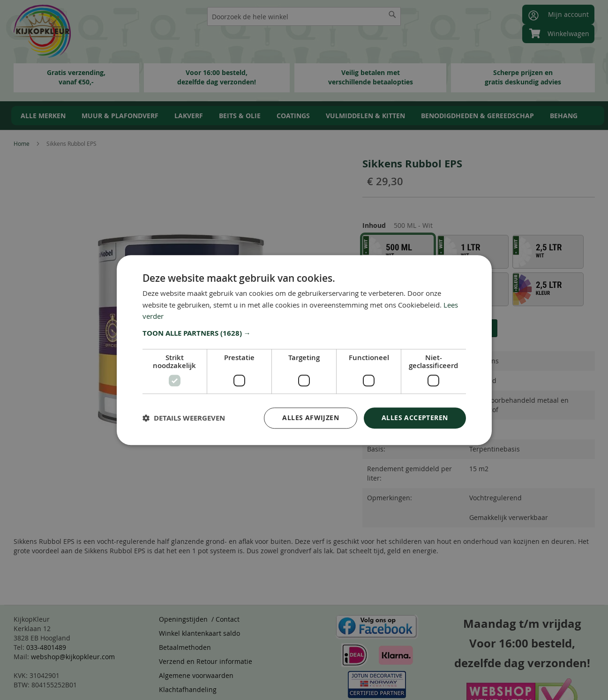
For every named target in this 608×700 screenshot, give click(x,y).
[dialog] (304, 350)
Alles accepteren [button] (415, 418)
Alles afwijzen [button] (311, 418)
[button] (304, 333)
